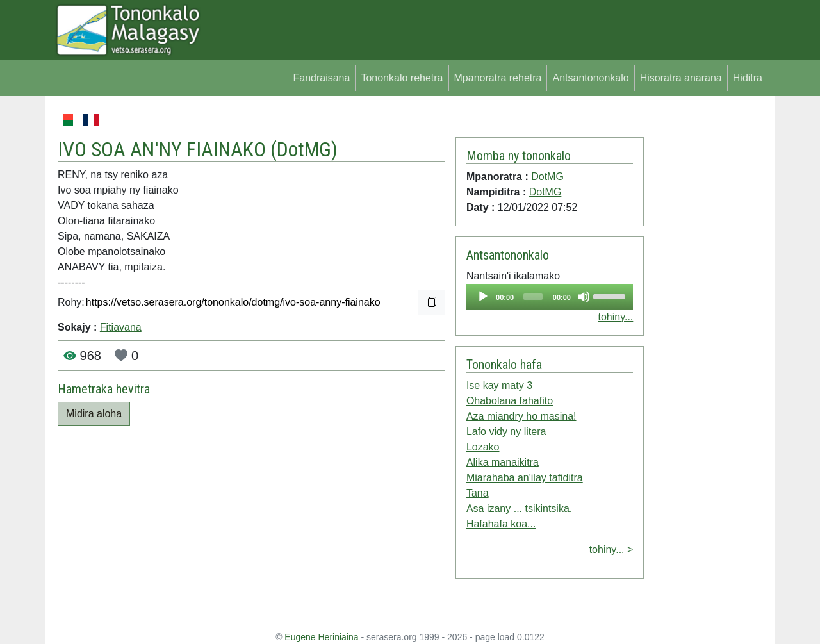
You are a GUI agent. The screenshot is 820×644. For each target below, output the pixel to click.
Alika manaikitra (503, 462)
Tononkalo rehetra (402, 78)
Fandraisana (321, 78)
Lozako (483, 447)
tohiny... (615, 317)
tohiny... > (611, 549)
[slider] (533, 297)
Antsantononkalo (590, 78)
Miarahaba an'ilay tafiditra (525, 478)
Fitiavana (121, 327)
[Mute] (584, 297)
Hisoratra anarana (681, 78)
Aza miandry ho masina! (521, 416)
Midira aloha (94, 414)
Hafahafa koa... (501, 524)
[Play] (483, 297)
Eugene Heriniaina (321, 637)
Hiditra (748, 78)
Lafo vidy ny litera (506, 432)
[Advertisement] (706, 304)
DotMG (304, 149)
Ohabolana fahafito (510, 401)
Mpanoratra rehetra (498, 78)
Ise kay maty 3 (499, 385)
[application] (550, 297)
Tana (478, 493)
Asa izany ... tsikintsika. (519, 508)
